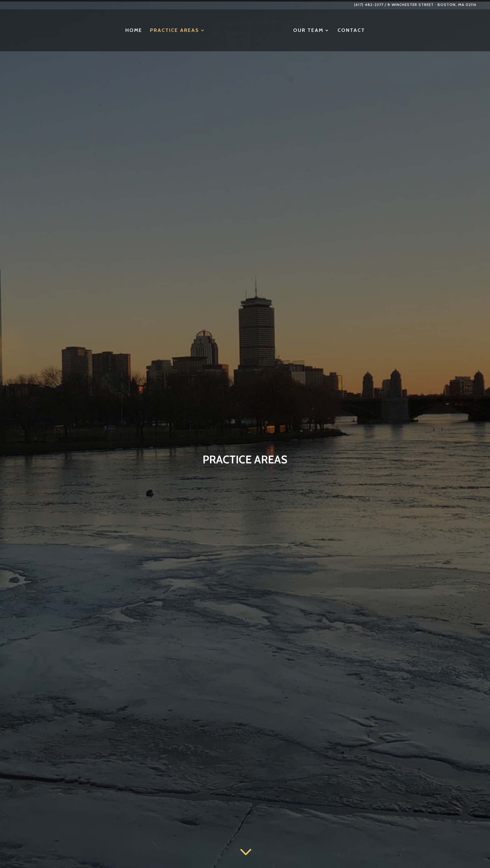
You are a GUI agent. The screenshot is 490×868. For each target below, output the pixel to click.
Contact (377, 31)
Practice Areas (148, 31)
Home (107, 31)
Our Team (334, 31)
